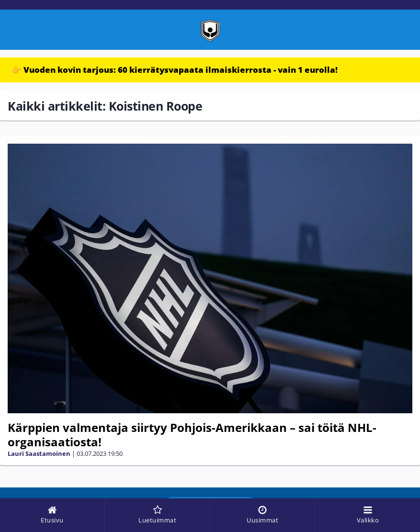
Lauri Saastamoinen (39, 453)
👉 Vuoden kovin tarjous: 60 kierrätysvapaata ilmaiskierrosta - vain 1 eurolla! (175, 70)
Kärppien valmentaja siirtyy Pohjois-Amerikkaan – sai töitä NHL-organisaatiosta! (192, 435)
